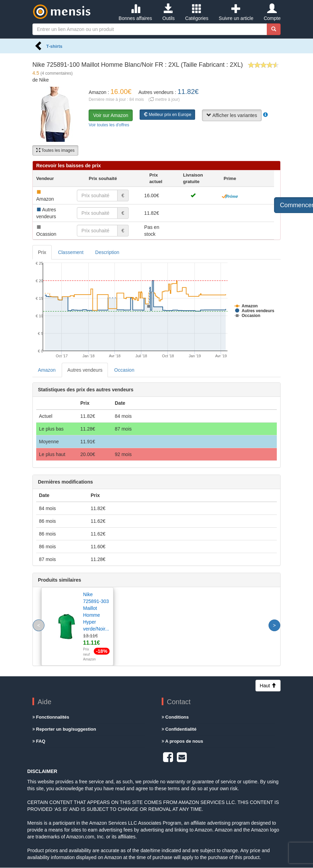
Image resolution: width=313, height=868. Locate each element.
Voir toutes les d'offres (109, 125)
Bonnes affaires (135, 12)
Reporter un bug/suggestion (64, 729)
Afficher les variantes (232, 115)
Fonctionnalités (51, 717)
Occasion (124, 370)
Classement (71, 252)
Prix (42, 252)
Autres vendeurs (85, 370)
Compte (272, 12)
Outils (169, 12)
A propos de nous (182, 741)
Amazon (47, 370)
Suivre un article (236, 12)
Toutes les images (55, 150)
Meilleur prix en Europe (167, 115)
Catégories (197, 12)
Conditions (175, 717)
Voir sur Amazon (111, 115)
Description (107, 252)
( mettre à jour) (164, 99)
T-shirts (54, 46)
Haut (268, 686)
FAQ (39, 741)
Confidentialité (179, 729)
